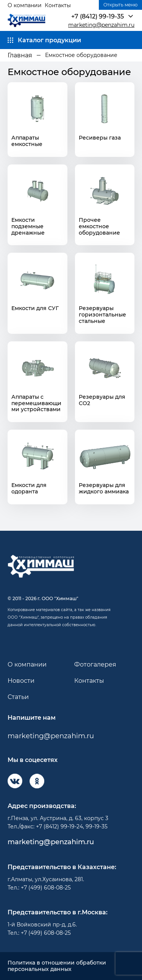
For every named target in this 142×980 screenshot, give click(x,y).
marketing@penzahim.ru (101, 25)
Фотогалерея (95, 664)
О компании (25, 5)
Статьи (18, 697)
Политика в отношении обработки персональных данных (57, 966)
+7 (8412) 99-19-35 (98, 16)
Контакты (58, 5)
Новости (21, 681)
